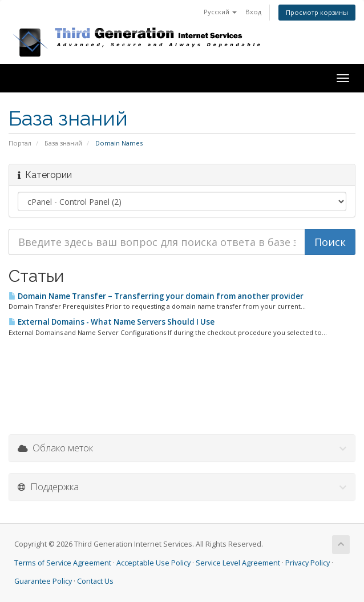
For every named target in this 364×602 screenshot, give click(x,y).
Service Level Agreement (238, 563)
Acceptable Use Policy (153, 563)
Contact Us (95, 581)
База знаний (63, 143)
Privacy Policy (308, 563)
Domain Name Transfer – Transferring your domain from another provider (156, 296)
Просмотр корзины (317, 12)
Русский (220, 12)
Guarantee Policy (43, 581)
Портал (20, 143)
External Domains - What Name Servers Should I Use (112, 322)
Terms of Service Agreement (63, 563)
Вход (253, 12)
